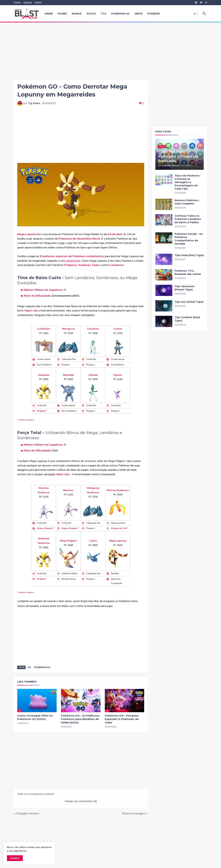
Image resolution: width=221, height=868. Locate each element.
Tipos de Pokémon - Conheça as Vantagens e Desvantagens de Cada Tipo (188, 182)
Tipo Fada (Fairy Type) (189, 255)
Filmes (62, 14)
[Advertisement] (110, 51)
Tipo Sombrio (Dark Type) (187, 319)
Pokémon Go (42, 667)
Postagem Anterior (28, 814)
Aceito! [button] (15, 858)
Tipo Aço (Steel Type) (189, 302)
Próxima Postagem (134, 814)
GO (29, 667)
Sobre (38, 2)
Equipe (28, 2)
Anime (49, 14)
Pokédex (154, 14)
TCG (104, 14)
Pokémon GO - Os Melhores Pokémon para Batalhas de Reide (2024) (80, 719)
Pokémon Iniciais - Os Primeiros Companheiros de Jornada (189, 239)
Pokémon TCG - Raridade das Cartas (188, 272)
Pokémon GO (120, 14)
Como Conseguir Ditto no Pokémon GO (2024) (35, 717)
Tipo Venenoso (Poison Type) (185, 288)
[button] (196, 14)
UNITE (138, 14)
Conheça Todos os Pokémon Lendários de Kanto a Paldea (188, 219)
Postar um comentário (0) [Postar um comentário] (81, 801)
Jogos (91, 14)
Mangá (77, 14)
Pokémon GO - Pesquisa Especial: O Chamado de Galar (122, 719)
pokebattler (73, 261)
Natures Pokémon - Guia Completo (187, 202)
